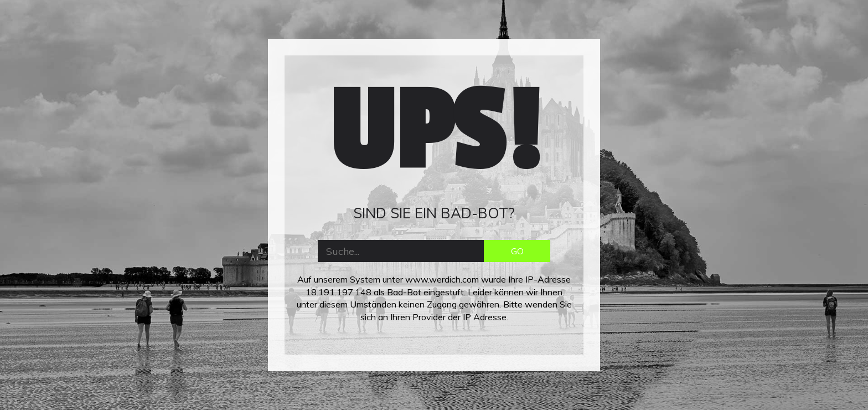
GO (517, 251)
